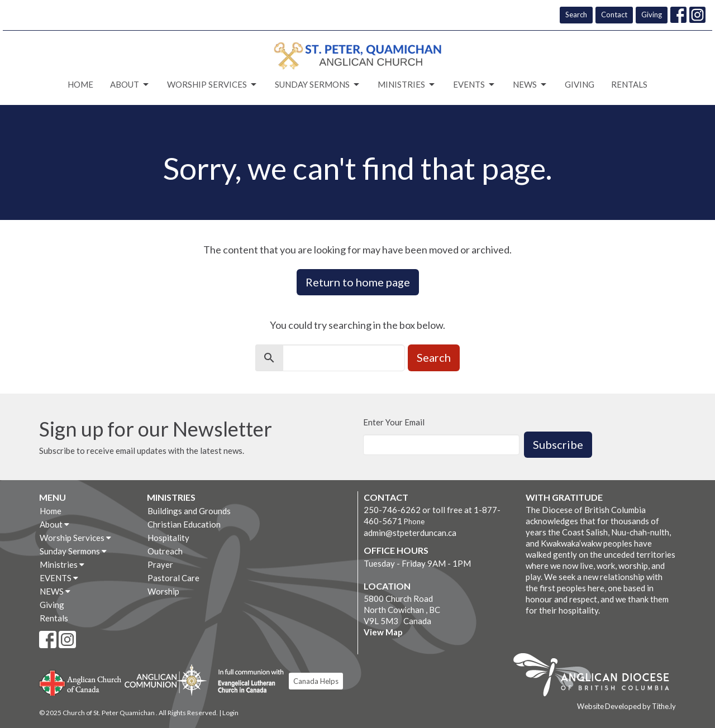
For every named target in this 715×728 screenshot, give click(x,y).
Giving (652, 15)
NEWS (530, 85)
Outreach (165, 551)
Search (576, 15)
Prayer (160, 564)
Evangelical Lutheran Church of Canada (247, 682)
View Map (383, 632)
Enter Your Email (394, 422)
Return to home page (358, 282)
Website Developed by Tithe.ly (626, 706)
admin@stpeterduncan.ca (410, 533)
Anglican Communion (166, 680)
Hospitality (168, 538)
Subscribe (558, 444)
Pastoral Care (173, 578)
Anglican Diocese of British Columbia (597, 677)
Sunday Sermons (318, 85)
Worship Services (213, 85)
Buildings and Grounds (189, 511)
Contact (614, 15)
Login (230, 713)
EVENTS (475, 85)
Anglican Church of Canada (81, 682)
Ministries (407, 85)
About (130, 85)
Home (80, 84)
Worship (163, 591)
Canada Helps (316, 681)
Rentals (629, 84)
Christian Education (184, 524)
